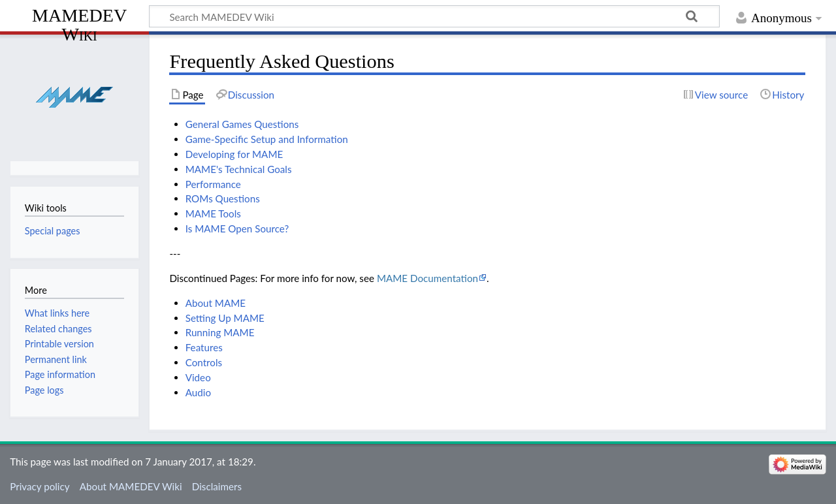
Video (198, 377)
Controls (204, 362)
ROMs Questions (223, 198)
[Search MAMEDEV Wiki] (434, 16)
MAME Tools (213, 213)
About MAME (216, 303)
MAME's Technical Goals (239, 169)
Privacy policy (40, 486)
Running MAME (220, 332)
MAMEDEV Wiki (79, 24)
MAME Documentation (427, 278)
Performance (213, 184)
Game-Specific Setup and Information (267, 139)
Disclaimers (217, 486)
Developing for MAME (234, 154)
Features (204, 347)
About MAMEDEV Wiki (131, 486)
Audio (198, 392)
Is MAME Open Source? (237, 228)
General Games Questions (242, 124)
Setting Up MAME (225, 318)
